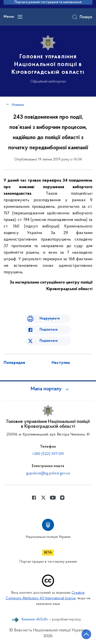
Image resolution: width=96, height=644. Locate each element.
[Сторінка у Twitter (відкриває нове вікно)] (43, 498)
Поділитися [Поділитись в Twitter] (49, 341)
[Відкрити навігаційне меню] (20, 17)
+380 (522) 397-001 (48, 454)
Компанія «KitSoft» (35, 620)
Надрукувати (50, 319)
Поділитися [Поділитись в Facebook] (49, 330)
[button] (48, 389)
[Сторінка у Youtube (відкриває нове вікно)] (53, 498)
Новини (18, 105)
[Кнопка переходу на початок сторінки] (86, 634)
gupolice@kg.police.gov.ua (48, 473)
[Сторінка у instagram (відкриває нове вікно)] (62, 498)
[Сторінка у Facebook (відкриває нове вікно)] (34, 498)
